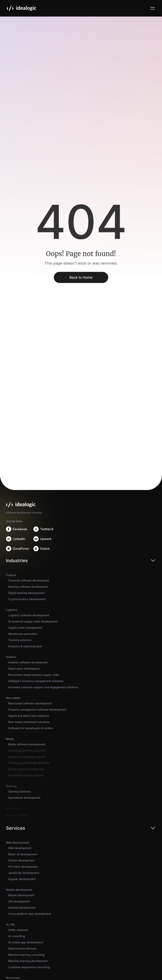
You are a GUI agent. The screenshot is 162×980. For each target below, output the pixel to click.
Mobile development (21, 895)
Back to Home (81, 277)
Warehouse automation (23, 634)
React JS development (23, 854)
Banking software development (28, 587)
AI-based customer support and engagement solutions (43, 687)
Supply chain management (25, 628)
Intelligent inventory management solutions (36, 681)
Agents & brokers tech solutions (29, 716)
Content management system (27, 757)
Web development (20, 848)
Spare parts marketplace (24, 669)
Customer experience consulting (29, 967)
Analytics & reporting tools (25, 646)
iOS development (19, 901)
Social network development (26, 769)
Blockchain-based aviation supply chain (34, 675)
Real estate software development (30, 703)
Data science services (22, 949)
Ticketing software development (29, 763)
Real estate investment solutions (29, 722)
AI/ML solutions (18, 930)
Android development (22, 908)
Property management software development (37, 710)
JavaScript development (24, 873)
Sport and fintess (17, 815)
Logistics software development (29, 615)
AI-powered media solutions (26, 775)
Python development (21, 860)
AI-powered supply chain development (33, 621)
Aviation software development (28, 662)
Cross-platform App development (30, 914)
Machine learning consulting (26, 955)
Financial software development (29, 580)
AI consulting (17, 936)
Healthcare (13, 808)
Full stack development (23, 867)
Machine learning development (28, 961)
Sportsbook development (24, 798)
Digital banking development (26, 593)
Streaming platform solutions (27, 751)
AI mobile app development (26, 942)
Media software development (27, 744)
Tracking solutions (20, 640)
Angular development (22, 879)
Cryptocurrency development (27, 599)
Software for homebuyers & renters (31, 728)
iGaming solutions (20, 791)
